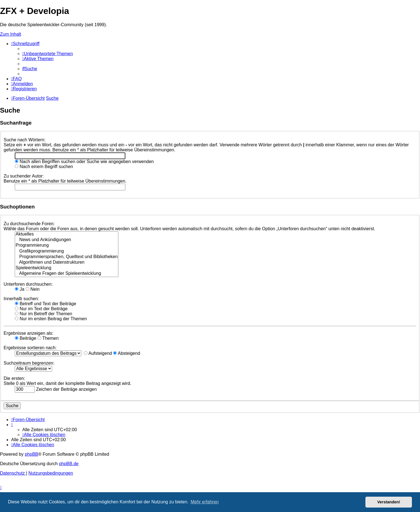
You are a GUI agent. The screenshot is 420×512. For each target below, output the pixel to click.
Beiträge (25, 338)
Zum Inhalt (11, 34)
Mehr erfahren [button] (205, 502)
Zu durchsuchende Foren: (29, 224)
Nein (33, 289)
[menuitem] (48, 54)
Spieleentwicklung (67, 268)
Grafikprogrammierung (67, 251)
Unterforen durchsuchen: (28, 284)
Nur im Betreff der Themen (43, 314)
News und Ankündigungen (67, 240)
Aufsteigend (98, 353)
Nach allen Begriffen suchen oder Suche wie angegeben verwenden (84, 162)
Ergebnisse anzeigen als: (29, 333)
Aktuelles (67, 234)
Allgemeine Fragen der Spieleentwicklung (67, 274)
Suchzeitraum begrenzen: (29, 363)
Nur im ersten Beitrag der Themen (51, 319)
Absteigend (127, 353)
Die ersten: (14, 378)
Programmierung (67, 246)
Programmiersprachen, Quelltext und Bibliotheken (67, 257)
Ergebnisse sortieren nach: (30, 348)
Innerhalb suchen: (21, 299)
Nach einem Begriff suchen (44, 167)
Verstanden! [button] (389, 502)
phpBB (31, 454)
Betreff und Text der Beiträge (46, 304)
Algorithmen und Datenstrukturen (67, 263)
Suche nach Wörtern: (25, 140)
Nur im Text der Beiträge (41, 309)
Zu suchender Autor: (24, 176)
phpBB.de (69, 464)
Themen (48, 338)
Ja (19, 289)
